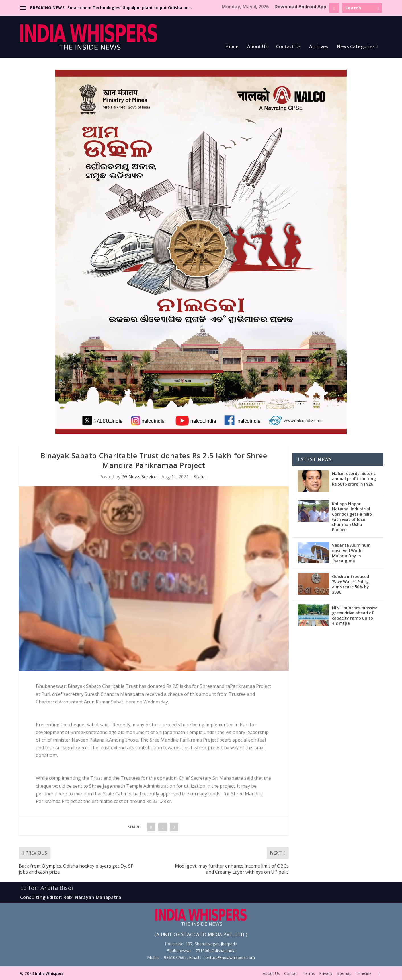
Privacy (326, 973)
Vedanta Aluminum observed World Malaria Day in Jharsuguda (351, 553)
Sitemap (344, 973)
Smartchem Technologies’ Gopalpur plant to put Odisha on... (130, 8)
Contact (291, 973)
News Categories (356, 47)
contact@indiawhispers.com (229, 957)
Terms (309, 973)
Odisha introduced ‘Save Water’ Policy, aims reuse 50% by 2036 (351, 584)
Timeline (364, 973)
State (199, 477)
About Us (257, 47)
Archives (319, 47)
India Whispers (49, 973)
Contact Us (288, 47)
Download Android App (300, 7)
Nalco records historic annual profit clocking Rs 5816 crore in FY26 (354, 479)
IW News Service (139, 477)
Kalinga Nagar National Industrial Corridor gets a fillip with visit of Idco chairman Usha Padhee (352, 517)
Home (232, 47)
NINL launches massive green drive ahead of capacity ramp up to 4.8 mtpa (355, 616)
